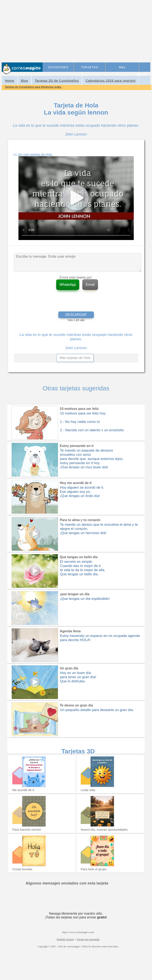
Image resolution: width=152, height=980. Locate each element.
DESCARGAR (76, 315)
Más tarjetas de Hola (75, 358)
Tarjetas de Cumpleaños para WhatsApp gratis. (34, 87)
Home (10, 81)
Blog (25, 81)
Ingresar (142, 74)
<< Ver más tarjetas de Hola (33, 154)
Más (122, 67)
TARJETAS (90, 67)
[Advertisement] (97, 32)
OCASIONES (58, 67)
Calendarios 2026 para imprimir (111, 81)
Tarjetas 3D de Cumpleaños (57, 81)
